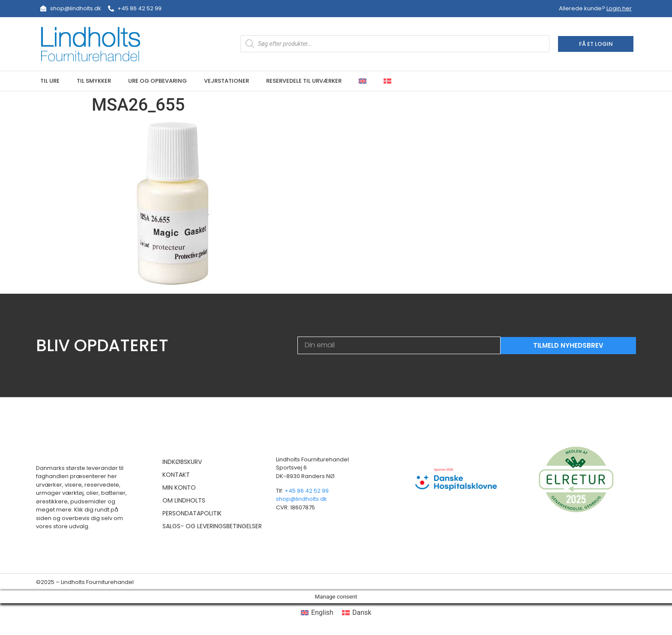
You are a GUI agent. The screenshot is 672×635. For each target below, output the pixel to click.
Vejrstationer (226, 81)
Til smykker (94, 81)
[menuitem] (363, 81)
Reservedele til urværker (304, 81)
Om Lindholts (184, 500)
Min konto (179, 488)
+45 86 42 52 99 (307, 491)
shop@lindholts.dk (301, 499)
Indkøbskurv (182, 462)
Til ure (50, 81)
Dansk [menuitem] (362, 612)
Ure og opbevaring (157, 81)
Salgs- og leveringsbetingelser (212, 526)
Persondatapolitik (192, 513)
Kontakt (176, 475)
